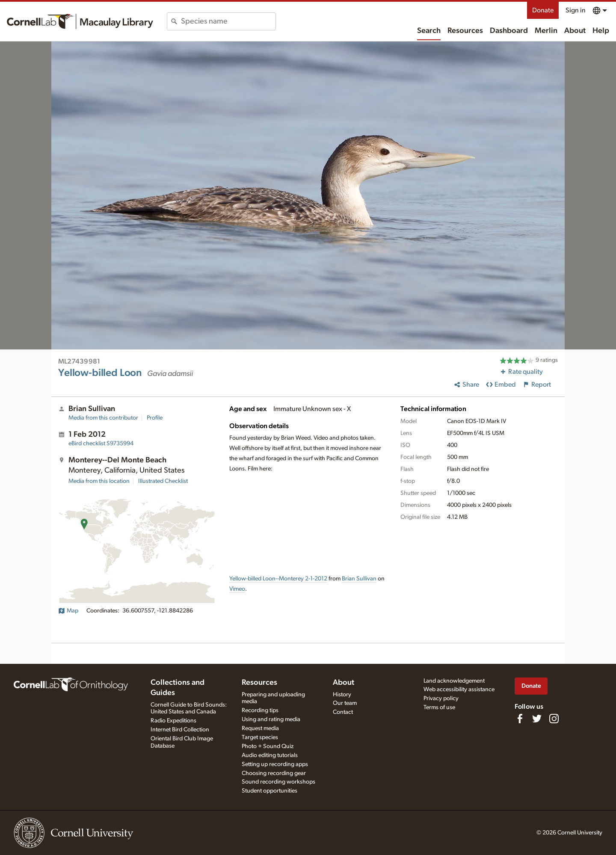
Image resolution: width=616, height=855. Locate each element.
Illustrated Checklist (163, 481)
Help (601, 31)
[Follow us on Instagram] (554, 719)
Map (68, 611)
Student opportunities (269, 791)
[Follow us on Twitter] (537, 719)
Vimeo (237, 589)
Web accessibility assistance (459, 689)
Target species (260, 737)
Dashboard (509, 31)
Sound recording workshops (278, 782)
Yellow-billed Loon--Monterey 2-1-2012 (278, 579)
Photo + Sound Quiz (268, 746)
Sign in (576, 10)
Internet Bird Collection (180, 730)
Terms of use (439, 707)
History (342, 695)
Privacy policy (441, 698)
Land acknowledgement (454, 681)
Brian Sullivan (359, 579)
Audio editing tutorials (270, 755)
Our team (345, 703)
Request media (260, 728)
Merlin (546, 31)
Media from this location (99, 481)
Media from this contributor (103, 418)
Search (429, 31)
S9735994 (101, 444)
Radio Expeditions (173, 721)
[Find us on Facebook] (520, 719)
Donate (543, 10)
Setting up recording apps (275, 764)
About (575, 31)
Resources (465, 31)
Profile (155, 418)
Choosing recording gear (274, 773)
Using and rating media (271, 719)
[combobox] (228, 21)
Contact (343, 712)
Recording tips (260, 710)
